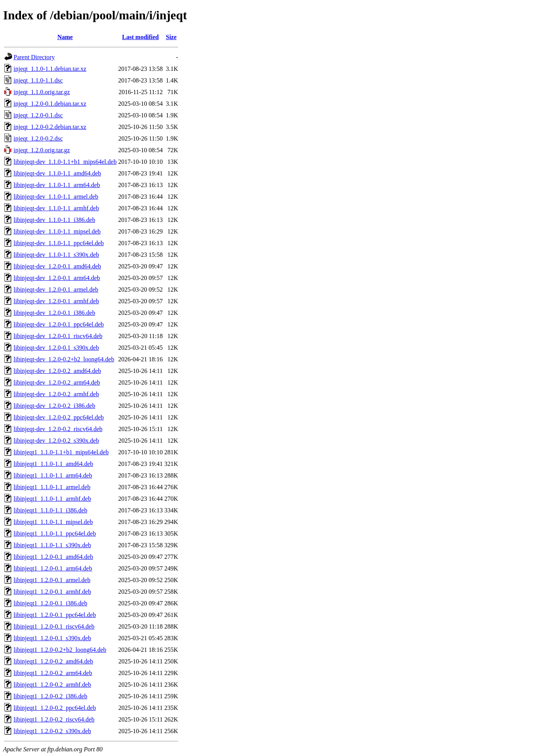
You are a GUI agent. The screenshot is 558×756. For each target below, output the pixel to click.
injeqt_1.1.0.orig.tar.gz (42, 92)
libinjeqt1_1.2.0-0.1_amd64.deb (53, 557)
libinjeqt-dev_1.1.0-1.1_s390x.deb (56, 255)
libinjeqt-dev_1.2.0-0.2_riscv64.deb (58, 429)
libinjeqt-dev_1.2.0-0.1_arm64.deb (57, 278)
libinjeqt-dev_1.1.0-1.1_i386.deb (54, 220)
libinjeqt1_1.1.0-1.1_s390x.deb (52, 545)
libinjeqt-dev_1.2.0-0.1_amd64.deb (57, 266)
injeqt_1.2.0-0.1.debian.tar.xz (50, 104)
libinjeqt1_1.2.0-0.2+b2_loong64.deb (60, 650)
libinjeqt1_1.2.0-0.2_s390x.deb (52, 731)
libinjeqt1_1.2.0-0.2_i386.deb (50, 696)
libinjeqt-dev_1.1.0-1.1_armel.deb (56, 197)
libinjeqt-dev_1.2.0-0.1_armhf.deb (56, 301)
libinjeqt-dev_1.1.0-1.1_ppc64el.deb (59, 243)
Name (65, 37)
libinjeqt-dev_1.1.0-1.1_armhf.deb (56, 208)
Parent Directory (34, 57)
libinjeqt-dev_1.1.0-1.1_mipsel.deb (57, 231)
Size (171, 37)
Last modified (140, 37)
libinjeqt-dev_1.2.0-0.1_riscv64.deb (58, 336)
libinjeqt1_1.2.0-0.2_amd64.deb (53, 661)
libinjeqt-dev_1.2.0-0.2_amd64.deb (57, 371)
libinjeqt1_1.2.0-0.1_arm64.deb (53, 568)
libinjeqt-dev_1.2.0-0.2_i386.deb (54, 406)
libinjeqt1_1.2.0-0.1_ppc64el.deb (55, 615)
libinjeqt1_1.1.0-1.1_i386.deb (50, 510)
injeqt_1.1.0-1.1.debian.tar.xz (50, 69)
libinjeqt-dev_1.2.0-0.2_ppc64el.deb (59, 417)
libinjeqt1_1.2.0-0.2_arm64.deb (53, 673)
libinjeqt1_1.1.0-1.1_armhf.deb (52, 499)
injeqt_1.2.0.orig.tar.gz (42, 150)
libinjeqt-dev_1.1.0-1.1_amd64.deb (57, 173)
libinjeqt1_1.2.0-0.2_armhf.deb (52, 685)
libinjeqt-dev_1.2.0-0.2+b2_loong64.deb (64, 359)
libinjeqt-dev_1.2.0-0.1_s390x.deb (56, 348)
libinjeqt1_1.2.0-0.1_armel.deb (52, 580)
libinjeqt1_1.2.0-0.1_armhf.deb (52, 592)
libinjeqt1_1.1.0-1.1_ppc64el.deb (55, 533)
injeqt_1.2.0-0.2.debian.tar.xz (50, 127)
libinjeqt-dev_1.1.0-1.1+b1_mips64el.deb (65, 162)
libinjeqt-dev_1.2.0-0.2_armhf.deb (56, 394)
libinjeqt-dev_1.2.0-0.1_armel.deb (56, 290)
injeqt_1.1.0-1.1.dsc (38, 80)
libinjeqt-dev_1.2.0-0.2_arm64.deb (57, 382)
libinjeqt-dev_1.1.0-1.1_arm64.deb (57, 185)
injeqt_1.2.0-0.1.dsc (38, 115)
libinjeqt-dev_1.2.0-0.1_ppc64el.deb (59, 324)
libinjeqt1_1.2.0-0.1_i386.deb (50, 603)
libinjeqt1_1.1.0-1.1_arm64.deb (53, 475)
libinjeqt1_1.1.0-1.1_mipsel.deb (53, 522)
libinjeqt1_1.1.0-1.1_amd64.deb (53, 464)
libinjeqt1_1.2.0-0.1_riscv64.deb (54, 626)
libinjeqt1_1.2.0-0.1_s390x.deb (52, 638)
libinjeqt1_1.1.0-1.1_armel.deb (52, 487)
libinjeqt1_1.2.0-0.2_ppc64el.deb (55, 708)
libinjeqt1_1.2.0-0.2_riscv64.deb (54, 719)
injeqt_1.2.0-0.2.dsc (38, 138)
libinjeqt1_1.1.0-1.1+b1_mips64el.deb (61, 452)
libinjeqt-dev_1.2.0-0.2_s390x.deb (56, 441)
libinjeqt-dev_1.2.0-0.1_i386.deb (54, 313)
